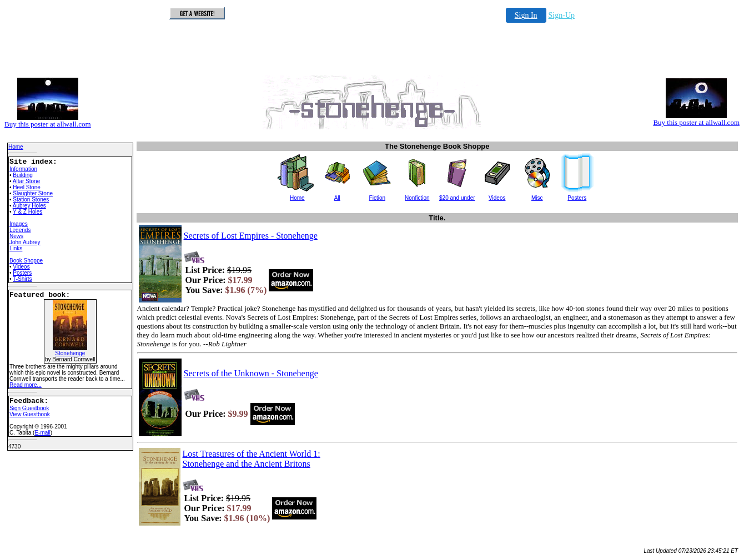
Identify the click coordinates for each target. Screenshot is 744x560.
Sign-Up (562, 15)
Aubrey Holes (29, 206)
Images (19, 224)
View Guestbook (30, 414)
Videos (21, 267)
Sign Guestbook (29, 408)
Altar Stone (26, 181)
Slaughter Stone (33, 193)
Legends (20, 230)
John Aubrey (25, 242)
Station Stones (31, 200)
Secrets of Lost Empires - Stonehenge (251, 236)
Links (16, 248)
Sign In (526, 15)
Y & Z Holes (27, 212)
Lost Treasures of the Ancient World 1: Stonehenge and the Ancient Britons (252, 459)
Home (16, 147)
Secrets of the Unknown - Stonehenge (251, 373)
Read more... (26, 385)
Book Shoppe (26, 261)
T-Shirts (22, 279)
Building (23, 175)
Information (23, 169)
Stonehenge (70, 351)
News (16, 236)
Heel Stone (26, 187)
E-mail (42, 433)
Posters (22, 273)
